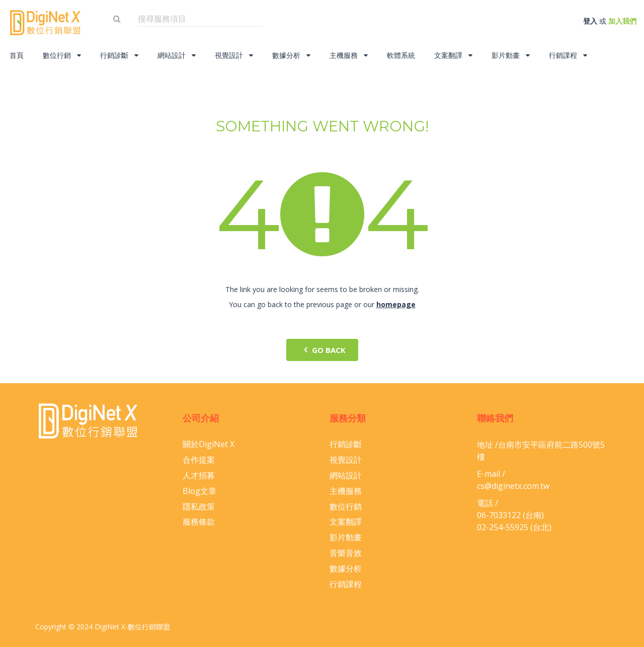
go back (322, 350)
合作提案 (199, 460)
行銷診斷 (119, 55)
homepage (396, 304)
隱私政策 (199, 507)
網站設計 (177, 55)
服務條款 (199, 522)
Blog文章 (199, 491)
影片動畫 (511, 55)
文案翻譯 (453, 55)
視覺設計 (234, 55)
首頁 (17, 55)
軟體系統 (401, 55)
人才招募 (199, 475)
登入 (590, 21)
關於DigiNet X (209, 444)
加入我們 (622, 21)
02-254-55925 (503, 527)
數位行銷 (62, 55)
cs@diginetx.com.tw (513, 486)
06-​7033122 (499, 515)
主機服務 (349, 55)
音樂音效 (346, 553)
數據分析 (291, 55)
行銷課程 (568, 55)
